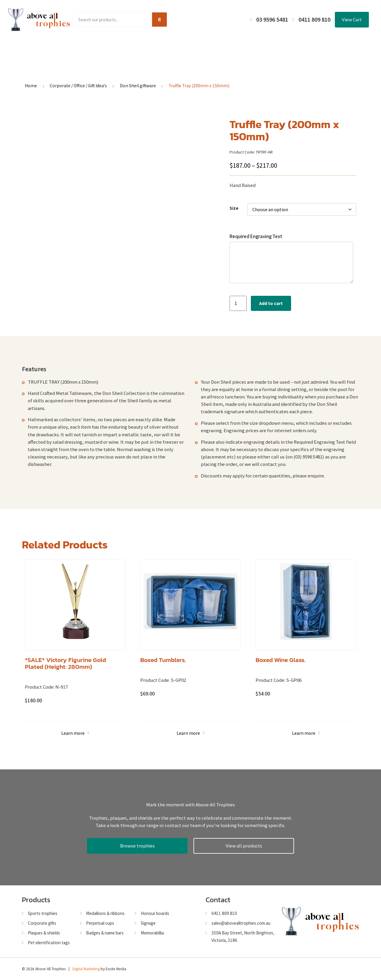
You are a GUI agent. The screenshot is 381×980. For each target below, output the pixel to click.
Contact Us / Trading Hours (295, 48)
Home (64, 48)
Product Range (99, 48)
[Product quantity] (238, 303)
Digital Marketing (86, 969)
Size (234, 208)
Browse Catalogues (146, 48)
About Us (188, 48)
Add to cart (271, 303)
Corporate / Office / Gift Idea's (78, 86)
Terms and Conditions (232, 48)
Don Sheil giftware (138, 86)
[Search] (159, 20)
